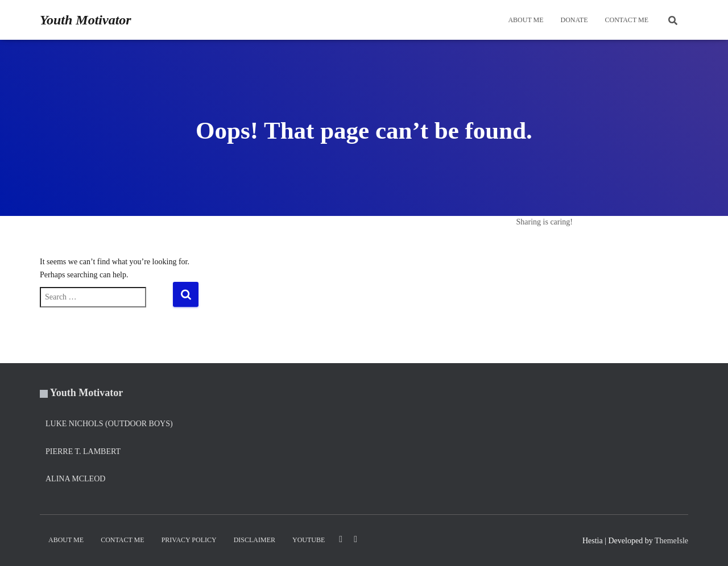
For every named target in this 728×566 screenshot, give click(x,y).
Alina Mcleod (75, 479)
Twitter (355, 539)
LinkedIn (341, 539)
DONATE (574, 20)
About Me (526, 20)
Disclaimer (255, 540)
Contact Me (627, 20)
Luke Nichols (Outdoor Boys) (109, 424)
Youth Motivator (87, 393)
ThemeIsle (671, 541)
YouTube (309, 540)
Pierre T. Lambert (83, 451)
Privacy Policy (189, 540)
